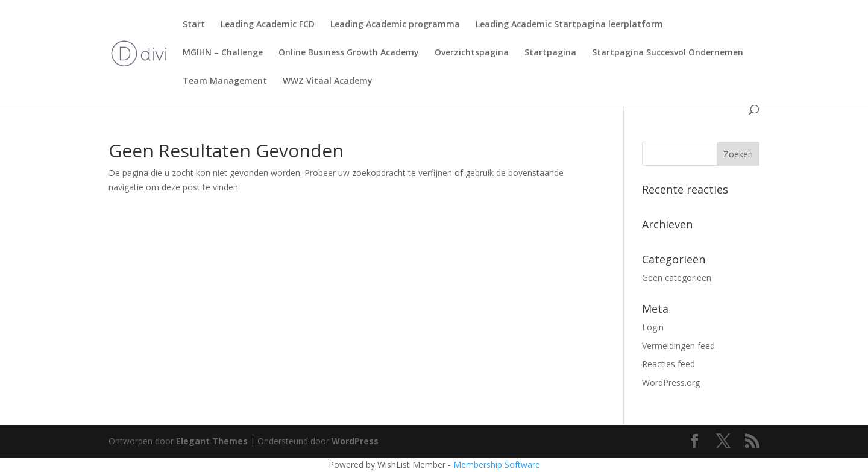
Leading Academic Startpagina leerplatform (569, 25)
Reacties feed (668, 364)
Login (653, 327)
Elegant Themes (212, 441)
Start (194, 25)
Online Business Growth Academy (349, 53)
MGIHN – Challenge (223, 53)
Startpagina (550, 53)
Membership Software (497, 464)
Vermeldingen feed (678, 346)
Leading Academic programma (395, 25)
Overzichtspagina (472, 53)
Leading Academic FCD (268, 25)
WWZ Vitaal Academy (328, 81)
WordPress (355, 441)
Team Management (225, 81)
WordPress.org (671, 382)
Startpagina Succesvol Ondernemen (668, 53)
